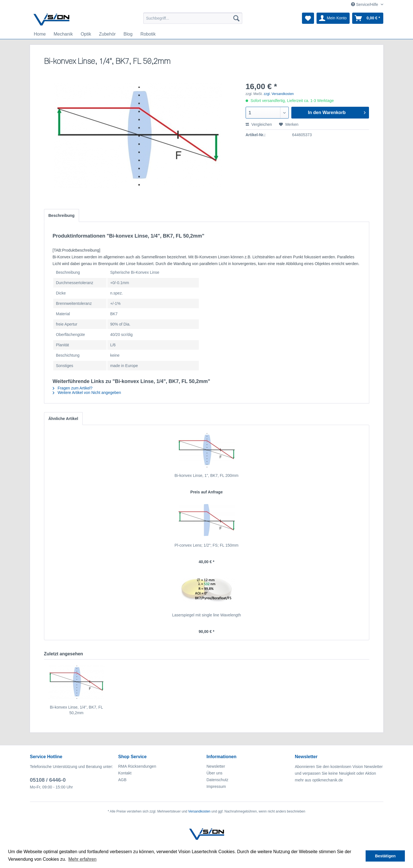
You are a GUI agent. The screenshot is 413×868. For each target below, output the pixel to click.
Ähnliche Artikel (63, 419)
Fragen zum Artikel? (73, 388)
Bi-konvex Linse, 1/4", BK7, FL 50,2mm (76, 710)
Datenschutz (218, 780)
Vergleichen (259, 124)
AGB (123, 780)
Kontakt (125, 773)
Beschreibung (62, 215)
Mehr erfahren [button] (83, 859)
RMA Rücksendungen (137, 766)
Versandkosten (199, 811)
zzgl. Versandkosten (279, 94)
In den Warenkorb (337, 112)
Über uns (215, 773)
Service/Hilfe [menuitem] (365, 4)
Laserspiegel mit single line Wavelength (206, 615)
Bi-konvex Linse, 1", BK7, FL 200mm (207, 475)
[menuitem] (193, 18)
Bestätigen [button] (385, 856)
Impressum (216, 786)
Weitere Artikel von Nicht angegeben (87, 393)
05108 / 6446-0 (48, 780)
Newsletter (216, 766)
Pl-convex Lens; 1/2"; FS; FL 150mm (207, 545)
